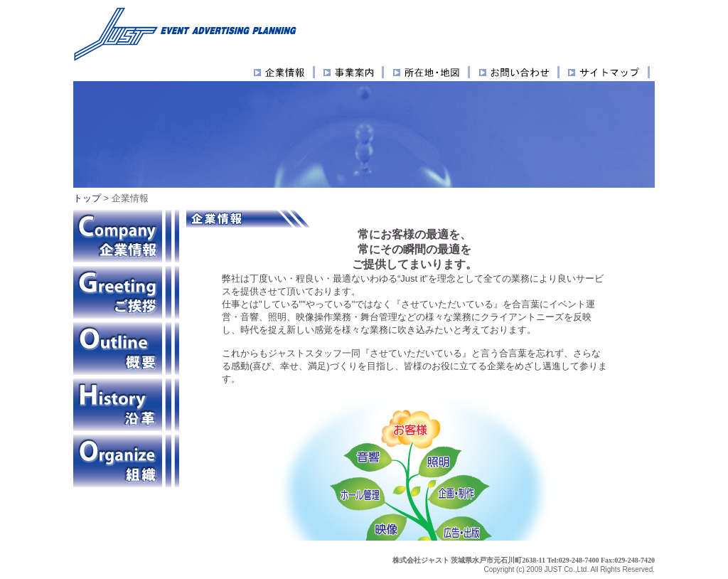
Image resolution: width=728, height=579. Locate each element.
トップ (87, 198)
